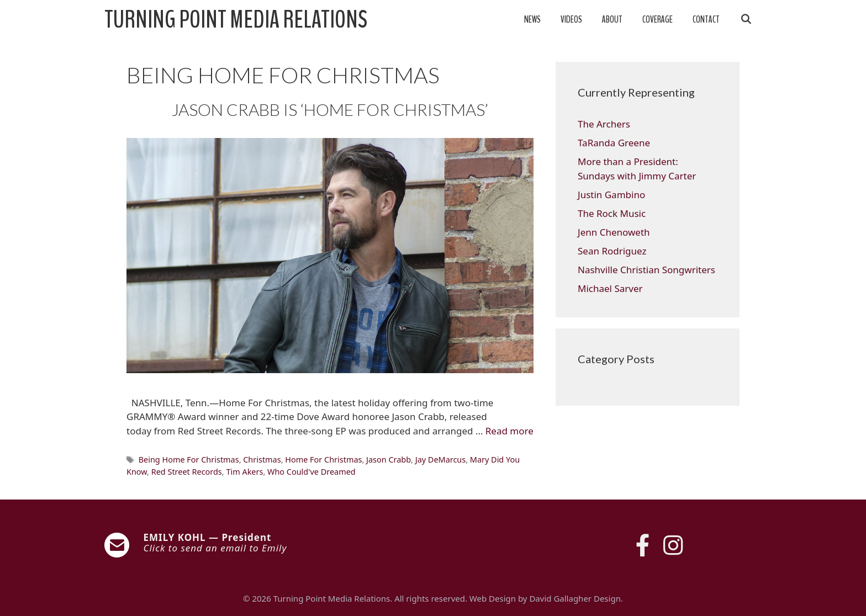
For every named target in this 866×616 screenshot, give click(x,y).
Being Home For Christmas (189, 460)
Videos (571, 20)
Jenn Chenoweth (614, 232)
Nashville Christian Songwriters (646, 270)
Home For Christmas (323, 460)
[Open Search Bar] (746, 20)
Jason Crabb (389, 460)
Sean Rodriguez (612, 251)
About (612, 20)
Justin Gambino (611, 195)
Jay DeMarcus (440, 460)
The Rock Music (612, 213)
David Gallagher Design (575, 598)
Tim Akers (244, 472)
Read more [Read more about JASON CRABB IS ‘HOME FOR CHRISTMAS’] (509, 431)
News (532, 20)
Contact (706, 20)
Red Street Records (187, 472)
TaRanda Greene (614, 143)
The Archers (604, 124)
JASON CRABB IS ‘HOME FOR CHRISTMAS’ (330, 109)
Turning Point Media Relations (236, 20)
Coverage (658, 20)
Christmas (262, 460)
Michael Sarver (610, 288)
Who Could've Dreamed (311, 472)
